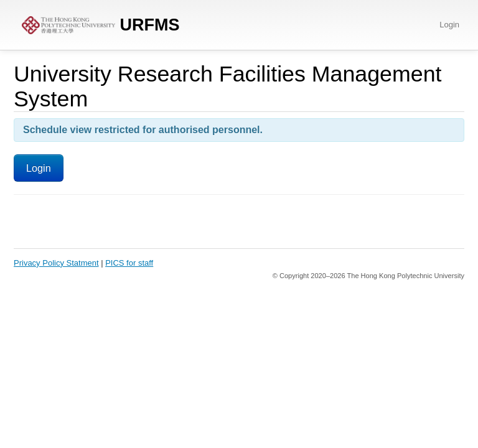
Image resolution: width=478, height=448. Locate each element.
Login (449, 25)
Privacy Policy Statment (56, 263)
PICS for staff (129, 263)
